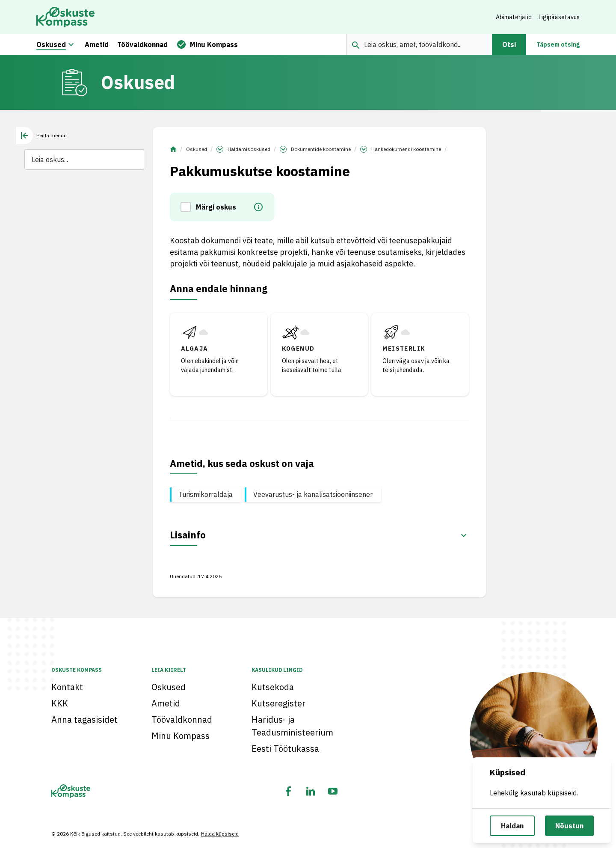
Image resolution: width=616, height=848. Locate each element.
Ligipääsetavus (559, 17)
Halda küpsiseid (220, 834)
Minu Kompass (181, 736)
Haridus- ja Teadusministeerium (292, 726)
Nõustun (569, 826)
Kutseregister (278, 703)
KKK (60, 703)
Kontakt (67, 687)
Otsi (509, 44)
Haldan (512, 826)
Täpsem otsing (558, 44)
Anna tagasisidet (84, 719)
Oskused (197, 149)
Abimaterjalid (514, 17)
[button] (188, 207)
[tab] (41, 136)
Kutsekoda (273, 687)
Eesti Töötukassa (285, 749)
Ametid (166, 703)
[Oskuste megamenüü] (71, 44)
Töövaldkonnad (182, 719)
